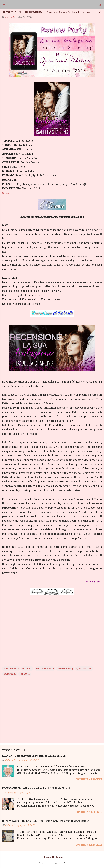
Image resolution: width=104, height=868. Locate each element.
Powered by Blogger (52, 857)
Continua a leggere (89, 780)
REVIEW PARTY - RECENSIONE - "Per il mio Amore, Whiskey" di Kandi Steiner (45, 821)
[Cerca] (100, 6)
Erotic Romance (11, 669)
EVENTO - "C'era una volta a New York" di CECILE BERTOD (34, 756)
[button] (100, 13)
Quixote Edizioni (84, 669)
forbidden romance (45, 669)
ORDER (6, 193)
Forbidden (27, 669)
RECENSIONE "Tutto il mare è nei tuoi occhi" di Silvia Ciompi (36, 789)
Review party (10, 674)
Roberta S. (25, 674)
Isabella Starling (65, 669)
